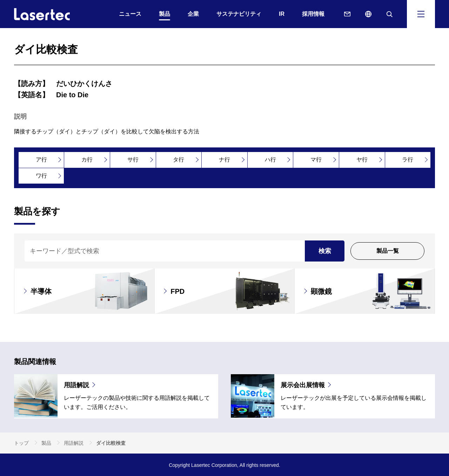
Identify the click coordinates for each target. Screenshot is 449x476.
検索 (325, 251)
